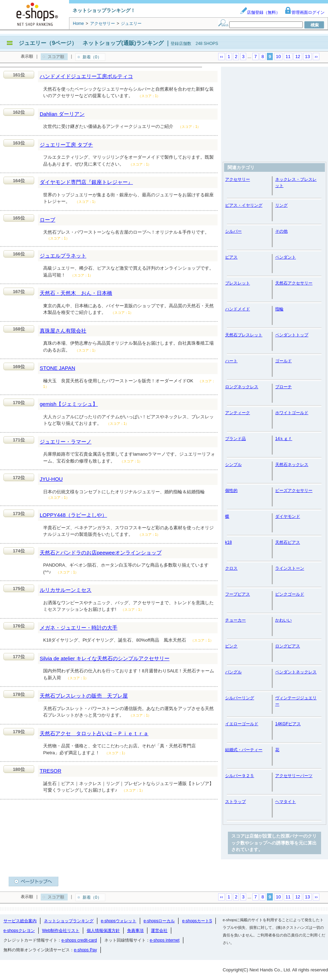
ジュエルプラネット (63, 256)
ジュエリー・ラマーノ (66, 442)
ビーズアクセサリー (294, 491)
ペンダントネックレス (296, 672)
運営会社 (159, 931)
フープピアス (238, 594)
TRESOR (51, 771)
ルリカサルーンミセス (66, 590)
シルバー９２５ (240, 776)
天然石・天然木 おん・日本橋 (76, 293)
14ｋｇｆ (284, 439)
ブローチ (283, 387)
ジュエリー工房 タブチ (66, 145)
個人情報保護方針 (103, 931)
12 (298, 57)
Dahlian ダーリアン (62, 114)
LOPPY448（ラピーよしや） (73, 515)
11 (288, 57)
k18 (228, 542)
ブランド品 (235, 439)
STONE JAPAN (57, 368)
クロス (231, 568)
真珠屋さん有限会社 (63, 331)
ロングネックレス (242, 387)
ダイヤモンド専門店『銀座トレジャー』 (86, 182)
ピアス (231, 257)
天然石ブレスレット (244, 335)
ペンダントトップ (292, 335)
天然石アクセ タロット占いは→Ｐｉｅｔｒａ (94, 733)
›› (316, 57)
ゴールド (283, 361)
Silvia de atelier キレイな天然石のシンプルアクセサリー (105, 658)
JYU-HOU (51, 479)
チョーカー (235, 620)
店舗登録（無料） (260, 12)
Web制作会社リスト (61, 931)
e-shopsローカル (159, 921)
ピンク (231, 646)
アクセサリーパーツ (294, 776)
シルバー (233, 231)
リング (281, 205)
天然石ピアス (288, 542)
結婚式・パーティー (244, 750)
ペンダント (286, 257)
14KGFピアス (288, 724)
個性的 (231, 491)
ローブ (47, 220)
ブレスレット (238, 283)
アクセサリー (238, 179)
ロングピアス (288, 646)
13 (307, 57)
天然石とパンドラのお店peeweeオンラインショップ (101, 553)
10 (278, 57)
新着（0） (92, 57)
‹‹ (221, 57)
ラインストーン (290, 568)
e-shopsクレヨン (19, 931)
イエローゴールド (242, 724)
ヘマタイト (286, 802)
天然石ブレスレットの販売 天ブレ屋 (84, 696)
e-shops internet (165, 940)
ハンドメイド (238, 309)
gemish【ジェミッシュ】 (69, 404)
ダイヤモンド (288, 516)
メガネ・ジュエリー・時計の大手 (79, 628)
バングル (233, 672)
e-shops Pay (85, 950)
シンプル (233, 465)
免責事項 (135, 931)
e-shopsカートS (197, 921)
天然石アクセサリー (294, 283)
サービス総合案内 (20, 921)
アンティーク (238, 413)
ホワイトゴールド (292, 413)
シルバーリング (240, 698)
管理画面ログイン (305, 12)
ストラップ (235, 802)
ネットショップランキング (69, 921)
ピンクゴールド (290, 594)
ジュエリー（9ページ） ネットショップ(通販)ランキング (91, 43)
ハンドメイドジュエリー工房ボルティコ (86, 76)
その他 (281, 231)
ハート (231, 361)
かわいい (283, 620)
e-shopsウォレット (119, 921)
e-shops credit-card (79, 940)
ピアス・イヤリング (244, 205)
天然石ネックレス (292, 465)
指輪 (279, 309)
